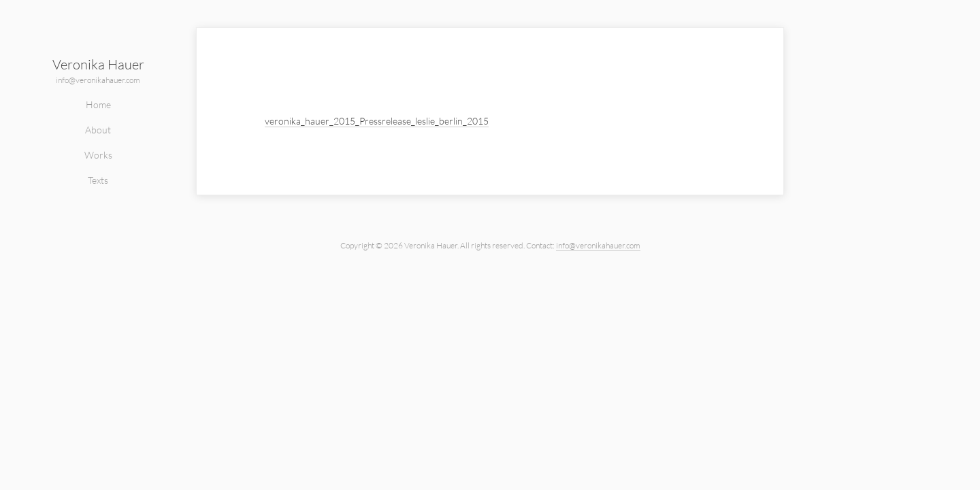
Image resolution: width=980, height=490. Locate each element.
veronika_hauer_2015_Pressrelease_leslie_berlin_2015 (377, 121)
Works (98, 155)
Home (98, 104)
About (98, 130)
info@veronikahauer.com (98, 80)
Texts (98, 180)
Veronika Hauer (98, 64)
